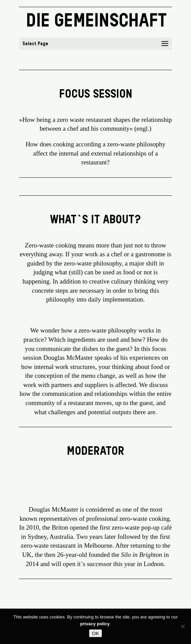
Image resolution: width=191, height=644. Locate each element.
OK (95, 633)
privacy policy (95, 624)
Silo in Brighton (142, 555)
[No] (183, 626)
